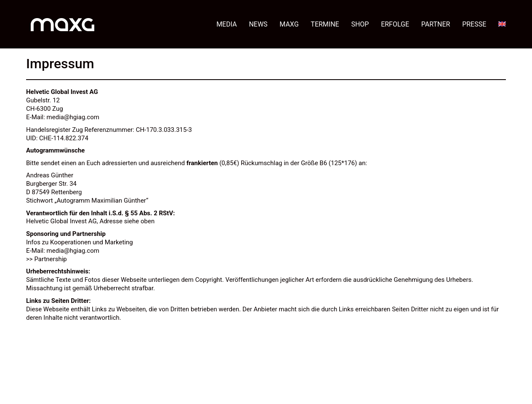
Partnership (50, 259)
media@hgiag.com (73, 117)
